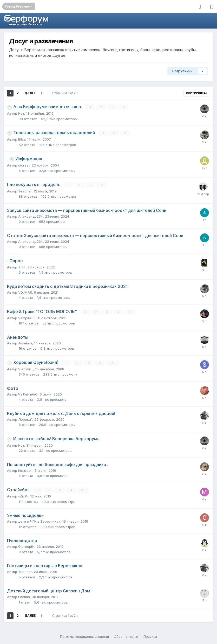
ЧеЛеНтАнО (28, 394)
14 (113, 362)
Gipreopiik (26, 546)
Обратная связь (126, 636)
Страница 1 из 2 (65, 93)
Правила (150, 636)
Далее (30, 93)
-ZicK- (23, 496)
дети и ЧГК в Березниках (39, 521)
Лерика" (25, 419)
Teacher (25, 191)
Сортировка (197, 93)
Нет (21, 113)
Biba (22, 139)
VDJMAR (25, 292)
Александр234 (31, 216)
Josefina (25, 343)
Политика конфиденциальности (84, 636)
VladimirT (26, 369)
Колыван (25, 470)
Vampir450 (27, 318)
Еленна (24, 597)
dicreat (24, 165)
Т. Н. (22, 267)
